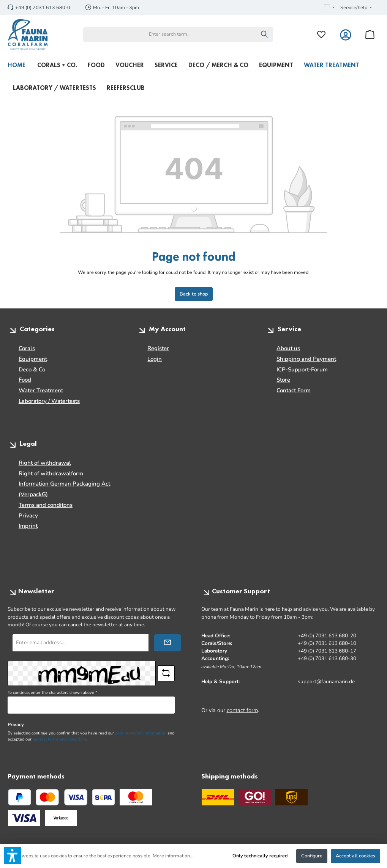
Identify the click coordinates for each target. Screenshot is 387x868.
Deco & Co (32, 370)
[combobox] (170, 35)
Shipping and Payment (306, 359)
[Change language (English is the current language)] (329, 8)
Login (155, 359)
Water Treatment (41, 390)
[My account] (346, 34)
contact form (242, 710)
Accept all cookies (355, 856)
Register (158, 348)
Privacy (28, 516)
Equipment (33, 359)
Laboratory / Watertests (49, 401)
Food (25, 380)
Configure (312, 856)
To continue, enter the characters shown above (52, 693)
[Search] (265, 35)
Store (283, 380)
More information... (173, 856)
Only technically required (260, 856)
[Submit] (167, 643)
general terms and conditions (60, 739)
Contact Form (294, 390)
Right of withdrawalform (51, 473)
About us (288, 348)
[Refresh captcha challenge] (166, 673)
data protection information (141, 733)
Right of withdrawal (45, 463)
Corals (27, 348)
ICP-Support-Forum (302, 370)
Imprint (28, 526)
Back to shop (194, 294)
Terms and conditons (46, 505)
